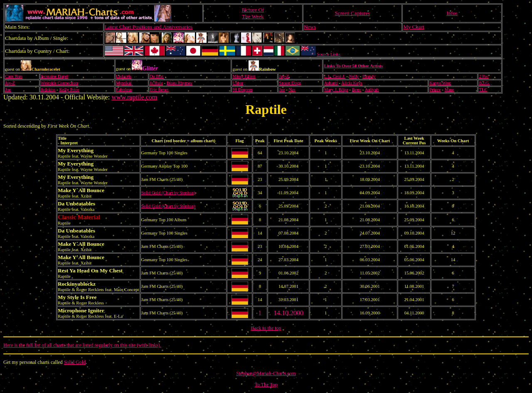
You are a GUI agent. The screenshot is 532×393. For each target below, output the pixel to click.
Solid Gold (75, 362)
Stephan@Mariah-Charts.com (266, 373)
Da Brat (156, 76)
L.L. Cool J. (334, 76)
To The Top (266, 385)
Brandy (369, 76)
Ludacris (124, 76)
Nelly (354, 76)
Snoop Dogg (290, 83)
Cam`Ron (14, 76)
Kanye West (440, 83)
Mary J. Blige (336, 90)
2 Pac (484, 76)
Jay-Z (284, 76)
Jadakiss (48, 90)
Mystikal (124, 83)
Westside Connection (59, 83)
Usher (238, 83)
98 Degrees (242, 90)
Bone (357, 90)
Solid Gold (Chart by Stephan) (168, 193)
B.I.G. (484, 83)
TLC (483, 90)
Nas (292, 90)
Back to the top (266, 328)
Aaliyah (372, 90)
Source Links (329, 54)
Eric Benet (159, 90)
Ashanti (331, 83)
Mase (449, 90)
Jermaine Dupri (54, 76)
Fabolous (124, 90)
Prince (435, 90)
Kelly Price (69, 90)
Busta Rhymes (180, 83)
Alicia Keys (352, 83)
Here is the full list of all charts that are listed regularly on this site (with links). (82, 345)
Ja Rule (156, 83)
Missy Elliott (244, 76)
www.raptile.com (134, 97)
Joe (8, 90)
